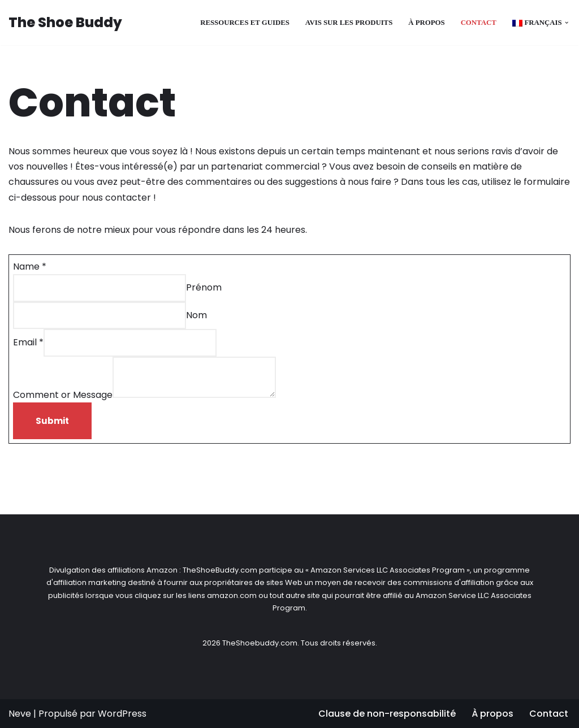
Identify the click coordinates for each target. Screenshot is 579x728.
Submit (52, 421)
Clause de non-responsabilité (387, 714)
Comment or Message (63, 395)
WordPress (122, 714)
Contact (479, 23)
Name (30, 266)
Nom (196, 315)
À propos (426, 23)
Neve (20, 714)
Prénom (204, 287)
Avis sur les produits (349, 23)
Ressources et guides (245, 23)
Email (28, 342)
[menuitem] (537, 23)
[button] (567, 23)
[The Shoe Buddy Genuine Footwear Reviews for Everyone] (65, 23)
